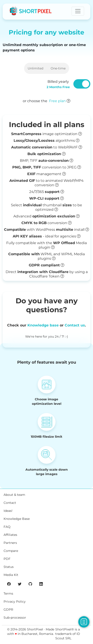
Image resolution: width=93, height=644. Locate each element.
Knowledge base (43, 325)
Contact (10, 503)
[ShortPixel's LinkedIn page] (41, 584)
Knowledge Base (17, 519)
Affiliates (10, 535)
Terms (8, 593)
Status (9, 567)
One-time (58, 68)
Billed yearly (58, 84)
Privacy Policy (15, 601)
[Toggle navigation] (78, 11)
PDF (7, 559)
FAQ (7, 527)
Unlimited (35, 68)
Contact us (75, 325)
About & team (14, 495)
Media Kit (11, 575)
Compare (11, 551)
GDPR (8, 610)
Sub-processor (15, 618)
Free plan (57, 101)
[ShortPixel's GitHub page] (30, 584)
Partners (10, 543)
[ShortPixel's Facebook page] (9, 584)
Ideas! (8, 511)
